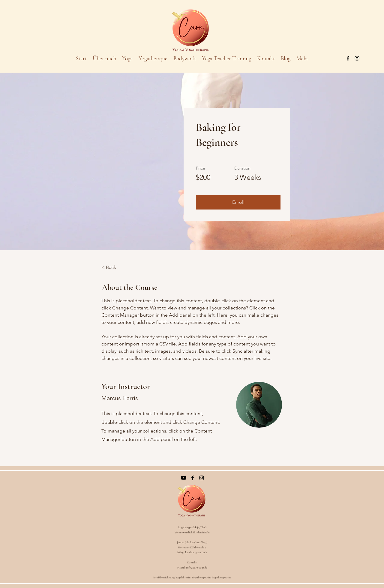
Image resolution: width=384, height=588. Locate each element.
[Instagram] (357, 58)
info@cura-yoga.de (197, 568)
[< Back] (118, 267)
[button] (238, 202)
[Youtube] (184, 478)
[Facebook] (348, 58)
